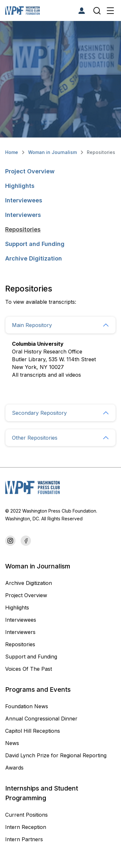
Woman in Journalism (52, 152)
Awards (14, 768)
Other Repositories (35, 438)
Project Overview (30, 171)
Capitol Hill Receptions (33, 731)
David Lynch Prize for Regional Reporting (56, 755)
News (12, 743)
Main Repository (32, 325)
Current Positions (26, 815)
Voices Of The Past (29, 669)
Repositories (23, 229)
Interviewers (23, 215)
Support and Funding (35, 244)
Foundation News (27, 706)
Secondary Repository (39, 413)
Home (12, 152)
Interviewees (24, 200)
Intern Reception (26, 827)
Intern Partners (24, 839)
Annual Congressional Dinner (41, 719)
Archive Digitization (34, 258)
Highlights (20, 186)
